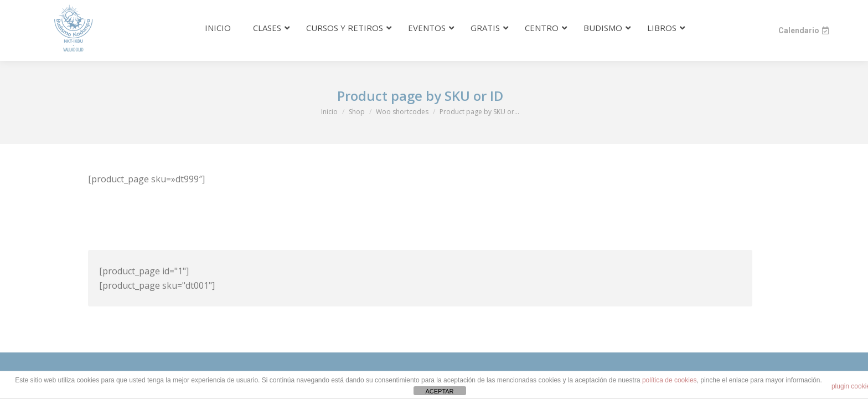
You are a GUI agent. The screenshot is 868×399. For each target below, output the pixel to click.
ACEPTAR (439, 391)
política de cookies (670, 380)
